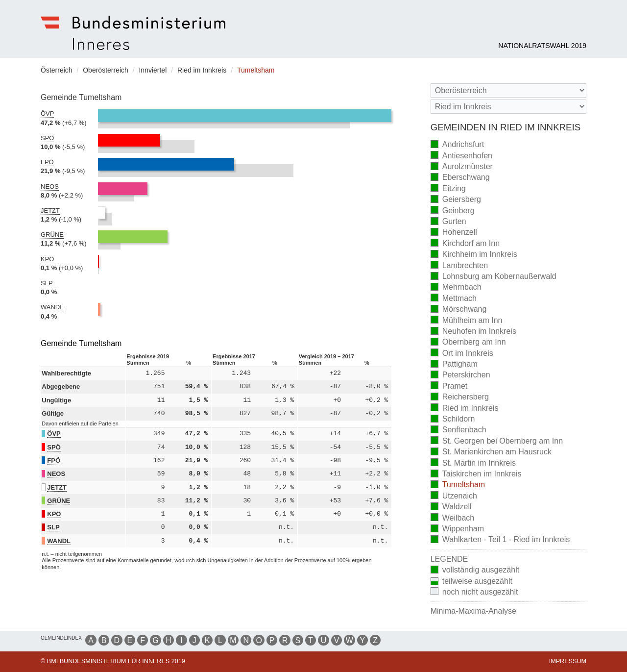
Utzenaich (454, 496)
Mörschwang (459, 310)
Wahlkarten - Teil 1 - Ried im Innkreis (500, 540)
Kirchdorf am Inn (465, 244)
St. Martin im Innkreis (473, 463)
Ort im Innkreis (462, 354)
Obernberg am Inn (468, 343)
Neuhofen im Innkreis (473, 332)
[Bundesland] (508, 90)
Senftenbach (458, 431)
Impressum (568, 661)
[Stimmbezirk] (508, 107)
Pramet (449, 386)
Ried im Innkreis (465, 409)
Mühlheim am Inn (467, 321)
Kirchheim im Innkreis (474, 255)
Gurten (448, 222)
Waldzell (451, 508)
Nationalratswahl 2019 (542, 46)
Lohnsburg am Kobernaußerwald (494, 277)
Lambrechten (459, 266)
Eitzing (448, 189)
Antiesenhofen (461, 156)
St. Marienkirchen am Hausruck (491, 453)
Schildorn (453, 420)
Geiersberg (456, 200)
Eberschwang (460, 178)
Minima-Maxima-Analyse (473, 611)
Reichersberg (460, 398)
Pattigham (454, 365)
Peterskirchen (460, 376)
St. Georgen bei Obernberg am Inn (497, 441)
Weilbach (453, 518)
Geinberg (453, 211)
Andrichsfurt (457, 145)
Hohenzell (454, 233)
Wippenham (457, 530)
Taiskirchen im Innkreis (476, 475)
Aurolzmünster (462, 167)
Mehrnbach (456, 288)
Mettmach (454, 299)
